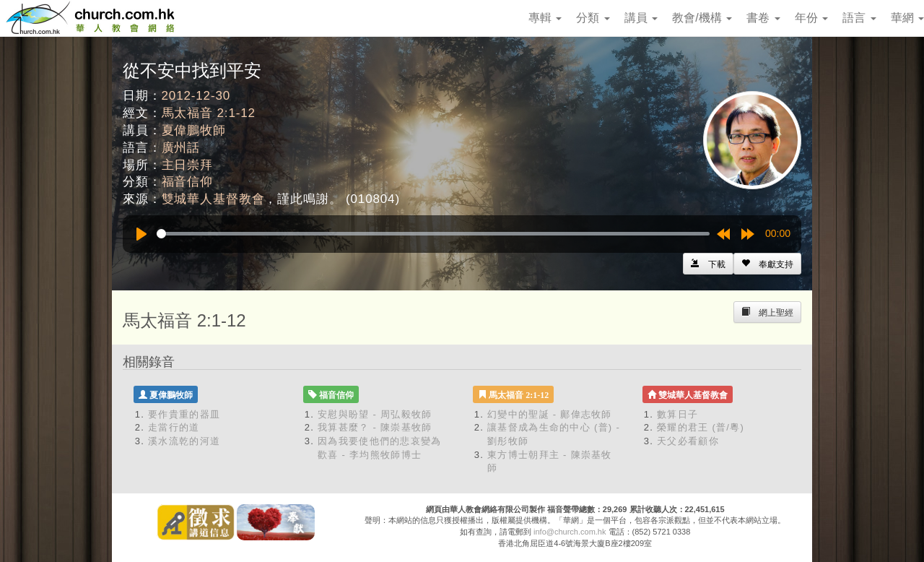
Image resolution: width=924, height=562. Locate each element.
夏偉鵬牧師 (194, 130)
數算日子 (677, 414)
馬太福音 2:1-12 (209, 113)
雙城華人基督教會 (213, 199)
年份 (811, 18)
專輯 (545, 18)
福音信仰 (187, 182)
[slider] (433, 234)
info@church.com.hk (570, 532)
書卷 (763, 18)
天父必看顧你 (688, 441)
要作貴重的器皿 (184, 414)
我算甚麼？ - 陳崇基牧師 (375, 427)
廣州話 (181, 148)
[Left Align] (767, 264)
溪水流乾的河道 (184, 441)
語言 (859, 18)
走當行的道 (174, 427)
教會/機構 (702, 18)
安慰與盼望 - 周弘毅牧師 (375, 414)
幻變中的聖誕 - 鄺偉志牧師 (550, 414)
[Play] (141, 234)
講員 (641, 18)
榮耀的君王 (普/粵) (701, 427)
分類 (593, 18)
